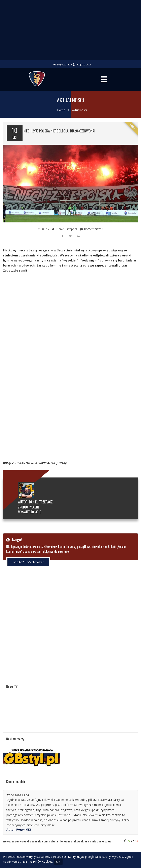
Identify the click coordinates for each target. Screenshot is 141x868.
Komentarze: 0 (94, 229)
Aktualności (79, 110)
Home (61, 110)
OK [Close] (58, 862)
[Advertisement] (70, 30)
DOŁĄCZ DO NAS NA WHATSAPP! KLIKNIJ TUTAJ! (35, 463)
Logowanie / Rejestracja (72, 64)
